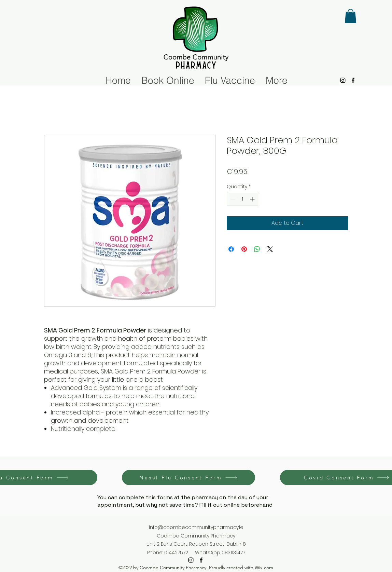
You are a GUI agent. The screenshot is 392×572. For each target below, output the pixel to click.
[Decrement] (232, 199)
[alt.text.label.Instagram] (343, 80)
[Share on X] (270, 249)
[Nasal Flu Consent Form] (188, 478)
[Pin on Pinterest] (244, 249)
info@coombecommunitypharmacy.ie (196, 527)
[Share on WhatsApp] (257, 249)
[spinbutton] (242, 199)
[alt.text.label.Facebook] (353, 80)
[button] (351, 16)
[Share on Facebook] (231, 249)
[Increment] (253, 199)
